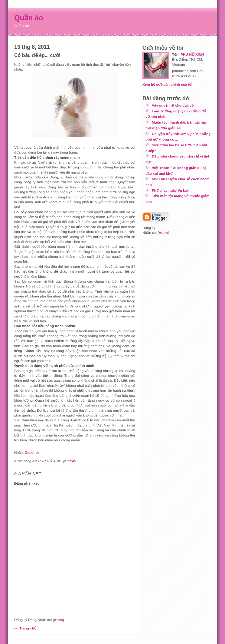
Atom (58, 620)
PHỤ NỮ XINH (192, 54)
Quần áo (29, 18)
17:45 (72, 461)
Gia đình (32, 452)
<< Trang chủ (25, 628)
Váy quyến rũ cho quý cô (173, 105)
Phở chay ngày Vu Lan (171, 190)
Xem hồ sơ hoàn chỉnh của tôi (167, 84)
